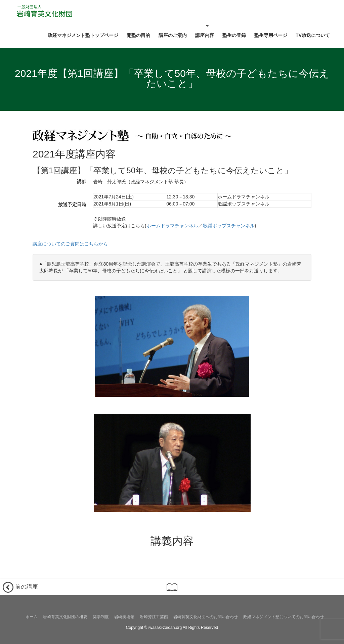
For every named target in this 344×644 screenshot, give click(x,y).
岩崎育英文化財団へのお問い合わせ (206, 617)
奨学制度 (101, 617)
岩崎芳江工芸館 (154, 617)
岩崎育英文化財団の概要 (65, 617)
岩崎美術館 (124, 617)
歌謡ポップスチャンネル (229, 226)
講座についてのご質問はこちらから (70, 244)
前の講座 (20, 587)
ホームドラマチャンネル (172, 226)
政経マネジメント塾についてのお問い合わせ (284, 617)
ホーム (32, 617)
